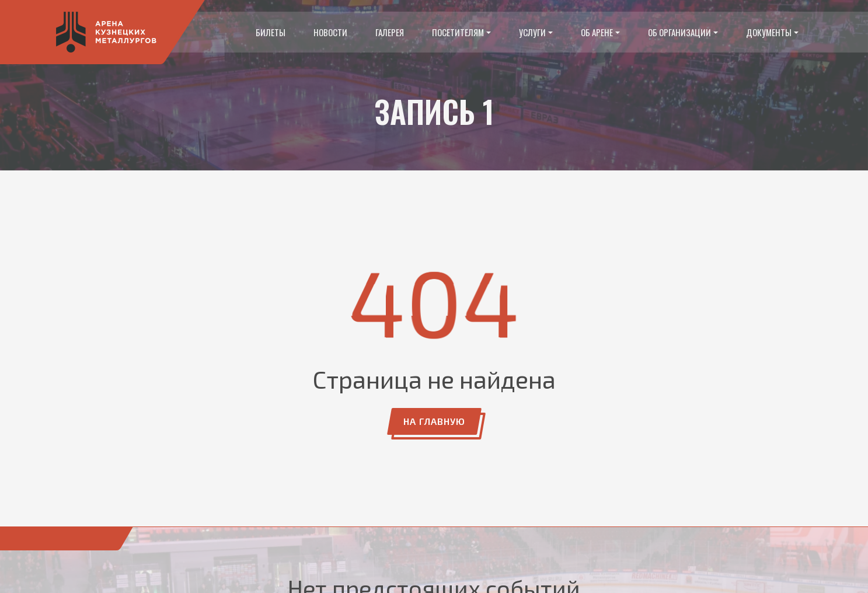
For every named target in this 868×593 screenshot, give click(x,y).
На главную (434, 421)
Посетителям (458, 32)
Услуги (532, 32)
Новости (330, 32)
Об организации (679, 32)
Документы (769, 32)
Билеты (271, 32)
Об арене (597, 32)
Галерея (390, 32)
